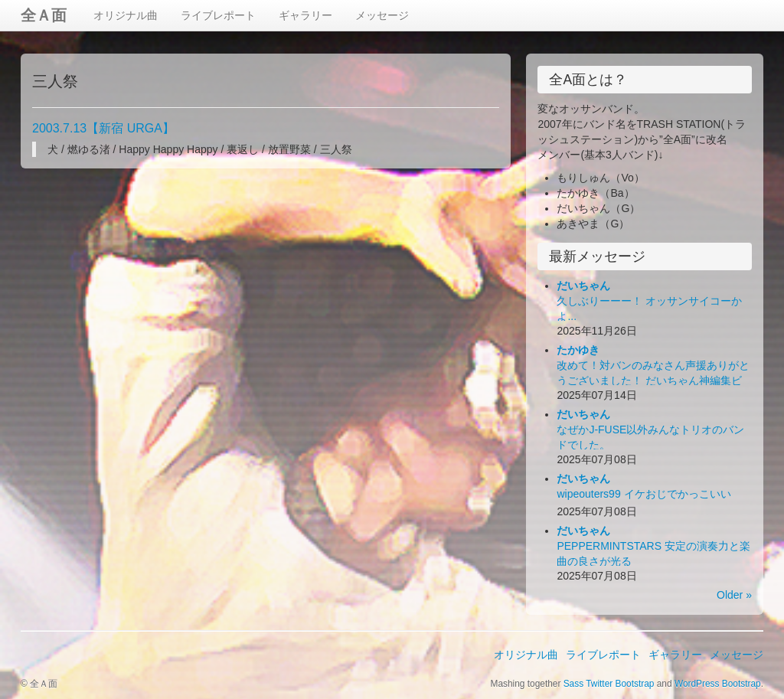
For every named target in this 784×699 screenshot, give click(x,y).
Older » (734, 595)
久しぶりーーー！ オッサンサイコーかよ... (649, 301)
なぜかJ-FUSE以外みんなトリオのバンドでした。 (650, 430)
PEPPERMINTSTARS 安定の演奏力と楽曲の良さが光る (653, 546)
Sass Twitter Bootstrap (609, 684)
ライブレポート (218, 15)
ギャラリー (305, 15)
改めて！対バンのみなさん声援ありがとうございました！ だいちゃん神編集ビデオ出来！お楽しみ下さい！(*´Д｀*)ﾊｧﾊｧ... (653, 381)
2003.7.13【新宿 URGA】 (103, 128)
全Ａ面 (44, 15)
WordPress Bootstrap (718, 684)
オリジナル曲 (126, 15)
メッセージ (382, 15)
